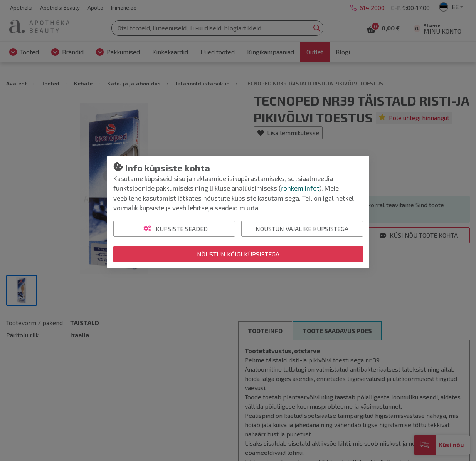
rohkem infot (300, 188)
